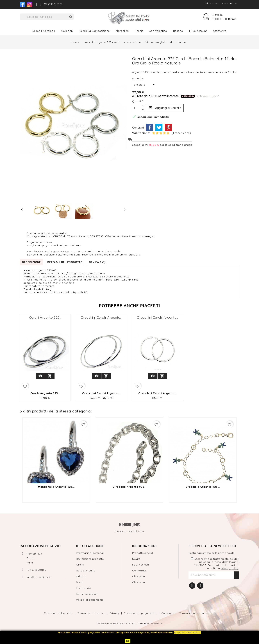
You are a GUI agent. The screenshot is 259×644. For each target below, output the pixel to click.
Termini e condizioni (150, 623)
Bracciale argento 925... (203, 487)
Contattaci (139, 571)
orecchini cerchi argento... (102, 317)
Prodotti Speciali (143, 553)
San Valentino (158, 31)
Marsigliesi (122, 31)
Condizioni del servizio (59, 613)
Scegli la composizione (95, 31)
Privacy (115, 613)
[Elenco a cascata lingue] (211, 3)
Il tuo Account (198, 31)
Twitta (159, 127)
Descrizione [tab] (31, 262)
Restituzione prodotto (90, 559)
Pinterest (168, 127)
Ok (128, 641)
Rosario (178, 31)
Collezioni (67, 31)
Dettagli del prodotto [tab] (65, 262)
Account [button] (230, 4)
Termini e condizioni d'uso (196, 613)
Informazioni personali (90, 553)
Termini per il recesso (91, 613)
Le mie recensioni (87, 594)
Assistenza (220, 31)
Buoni (80, 582)
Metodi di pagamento (90, 600)
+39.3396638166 (36, 570)
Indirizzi (81, 576)
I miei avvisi (83, 588)
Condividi (149, 127)
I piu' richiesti (140, 565)
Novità (136, 559)
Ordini (80, 565)
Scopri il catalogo (44, 31)
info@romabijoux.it (39, 577)
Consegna (168, 613)
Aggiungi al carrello (165, 108)
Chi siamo (139, 576)
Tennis (139, 31)
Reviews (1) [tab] (97, 262)
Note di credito (86, 571)
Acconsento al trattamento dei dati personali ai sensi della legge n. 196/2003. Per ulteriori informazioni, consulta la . (215, 564)
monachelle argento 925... (56, 487)
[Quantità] (137, 108)
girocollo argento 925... (129, 487)
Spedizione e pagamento (141, 613)
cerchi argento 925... (45, 317)
